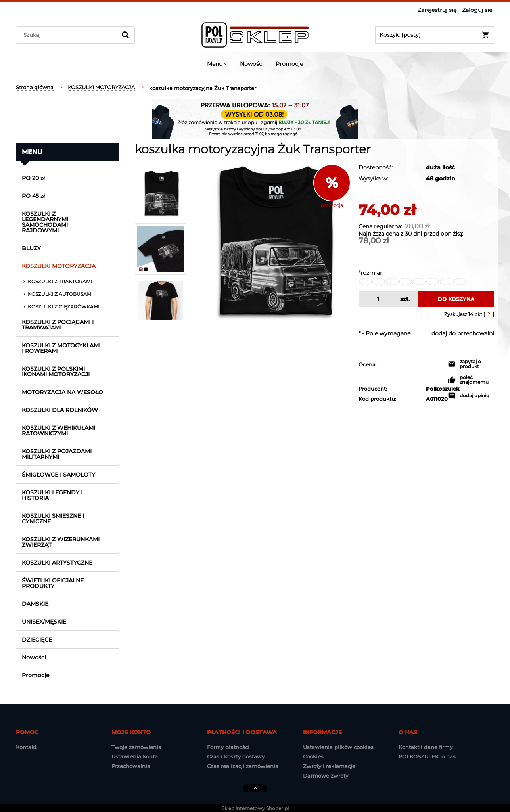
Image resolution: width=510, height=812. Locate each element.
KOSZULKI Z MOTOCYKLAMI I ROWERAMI (61, 348)
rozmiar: (371, 273)
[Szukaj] (125, 35)
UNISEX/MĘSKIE (44, 622)
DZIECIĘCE (37, 640)
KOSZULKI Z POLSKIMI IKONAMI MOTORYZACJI (56, 372)
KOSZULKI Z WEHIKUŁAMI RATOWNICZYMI (58, 431)
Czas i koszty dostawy (236, 756)
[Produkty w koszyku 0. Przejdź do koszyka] (435, 35)
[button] (471, 365)
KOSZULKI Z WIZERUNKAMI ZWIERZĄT (61, 542)
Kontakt (26, 747)
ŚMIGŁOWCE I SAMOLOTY (58, 475)
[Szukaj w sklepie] (68, 35)
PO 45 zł (33, 196)
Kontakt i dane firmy (426, 747)
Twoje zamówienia (136, 747)
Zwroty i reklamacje (329, 766)
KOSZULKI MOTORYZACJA (59, 266)
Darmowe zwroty (326, 776)
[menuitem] (218, 64)
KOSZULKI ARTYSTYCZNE (57, 563)
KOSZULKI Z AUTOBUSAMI (60, 294)
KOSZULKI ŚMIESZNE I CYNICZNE (53, 519)
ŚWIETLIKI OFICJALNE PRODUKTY (53, 583)
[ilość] (377, 299)
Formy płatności (228, 747)
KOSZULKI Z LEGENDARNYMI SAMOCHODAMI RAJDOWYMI (45, 222)
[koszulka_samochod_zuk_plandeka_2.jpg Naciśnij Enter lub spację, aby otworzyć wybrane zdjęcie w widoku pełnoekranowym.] (272, 242)
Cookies (313, 756)
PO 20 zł (33, 178)
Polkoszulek (433, 389)
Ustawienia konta (135, 756)
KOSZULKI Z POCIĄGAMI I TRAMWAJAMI (58, 325)
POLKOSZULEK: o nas (427, 756)
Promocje (36, 675)
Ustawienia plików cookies (338, 747)
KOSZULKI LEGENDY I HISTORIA (52, 495)
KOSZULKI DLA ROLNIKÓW (60, 410)
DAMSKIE (35, 604)
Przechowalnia (131, 766)
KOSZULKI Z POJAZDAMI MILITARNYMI (57, 454)
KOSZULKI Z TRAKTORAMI (60, 281)
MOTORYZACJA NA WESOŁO (62, 392)
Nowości (34, 657)
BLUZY (31, 248)
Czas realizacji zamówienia (243, 766)
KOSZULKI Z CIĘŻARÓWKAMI (64, 307)
